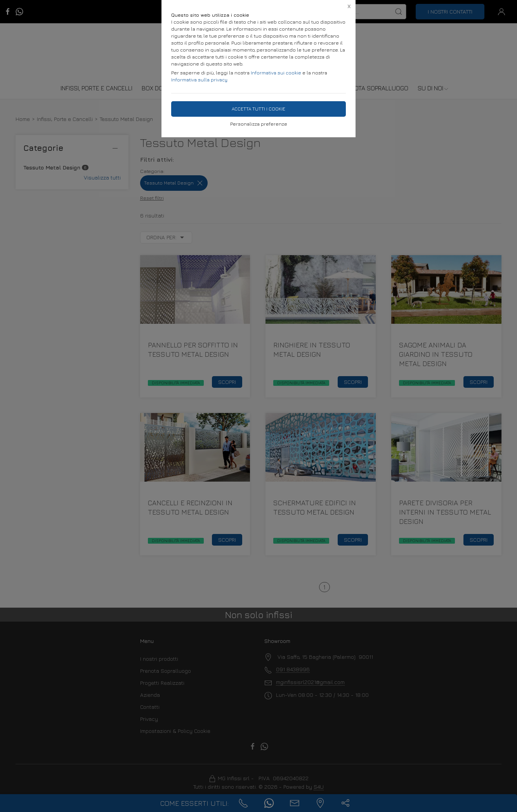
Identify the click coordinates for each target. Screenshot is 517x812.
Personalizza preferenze (259, 124)
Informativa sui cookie (276, 73)
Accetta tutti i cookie (258, 109)
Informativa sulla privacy (199, 80)
